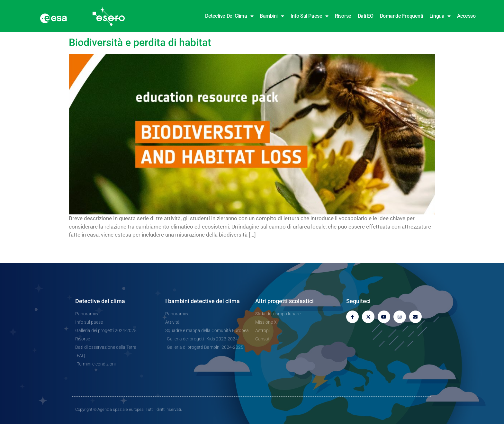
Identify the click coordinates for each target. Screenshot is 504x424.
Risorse (343, 16)
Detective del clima (229, 16)
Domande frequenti (401, 16)
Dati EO (366, 16)
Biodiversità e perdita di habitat (140, 42)
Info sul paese (310, 16)
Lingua (440, 16)
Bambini (272, 16)
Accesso (466, 16)
